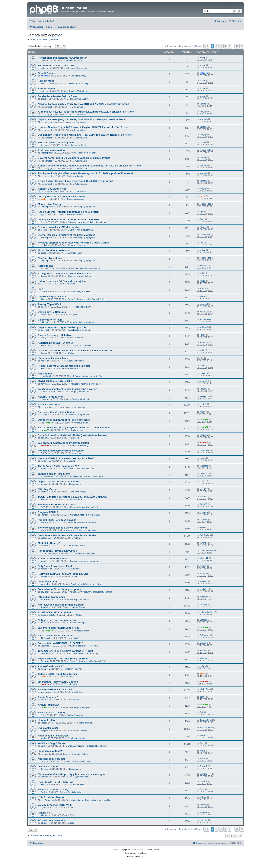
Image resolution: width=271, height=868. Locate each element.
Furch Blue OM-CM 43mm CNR (56, 65)
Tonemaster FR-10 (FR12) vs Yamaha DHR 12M (65, 651)
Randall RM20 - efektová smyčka (57, 520)
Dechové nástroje (78, 492)
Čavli (43, 746)
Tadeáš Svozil (47, 723)
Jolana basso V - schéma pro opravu (59, 589)
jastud (43, 68)
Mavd (47, 754)
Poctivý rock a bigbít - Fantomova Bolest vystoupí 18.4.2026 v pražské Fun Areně (86, 173)
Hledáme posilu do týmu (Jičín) (56, 143)
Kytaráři (72, 284)
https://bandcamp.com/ (51, 597)
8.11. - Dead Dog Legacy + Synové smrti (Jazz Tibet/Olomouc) (74, 428)
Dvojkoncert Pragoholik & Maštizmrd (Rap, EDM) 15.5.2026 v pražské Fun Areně (85, 135)
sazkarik (44, 584)
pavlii (43, 199)
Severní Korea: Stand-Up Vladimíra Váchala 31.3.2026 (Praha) (74, 158)
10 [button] (237, 46)
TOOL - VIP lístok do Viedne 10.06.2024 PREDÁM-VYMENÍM (73, 497)
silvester (44, 815)
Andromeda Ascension (51, 150)
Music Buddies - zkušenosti (54, 250)
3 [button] (221, 46)
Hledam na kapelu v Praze (53, 358)
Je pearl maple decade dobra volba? (59, 481)
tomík (43, 738)
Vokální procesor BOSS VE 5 (55, 805)
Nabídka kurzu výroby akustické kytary (61, 451)
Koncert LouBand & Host (53, 189)
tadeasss (45, 469)
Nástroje (78, 453)
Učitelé (71, 353)
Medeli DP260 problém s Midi (55, 381)
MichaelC (45, 268)
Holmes (44, 499)
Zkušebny (75, 438)
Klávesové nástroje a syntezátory (85, 268)
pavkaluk (45, 592)
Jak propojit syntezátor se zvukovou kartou (63, 443)
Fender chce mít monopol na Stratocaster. (63, 58)
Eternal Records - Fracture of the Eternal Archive (67, 235)
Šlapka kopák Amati (49, 404)
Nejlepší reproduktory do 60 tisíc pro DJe (62, 327)
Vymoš (44, 808)
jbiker (43, 299)
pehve (43, 700)
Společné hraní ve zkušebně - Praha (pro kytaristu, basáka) (73, 435)
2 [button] (217, 46)
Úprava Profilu (46, 720)
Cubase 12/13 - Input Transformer (57, 674)
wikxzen (45, 76)
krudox (44, 291)
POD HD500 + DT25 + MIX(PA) (55, 782)
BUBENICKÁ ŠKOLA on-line (54, 612)
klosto (43, 761)
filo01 (43, 368)
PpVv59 (44, 507)
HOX (41, 289)
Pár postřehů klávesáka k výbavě (57, 551)
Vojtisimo (45, 646)
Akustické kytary (75, 792)
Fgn (42, 214)
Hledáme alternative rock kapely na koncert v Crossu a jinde (73, 243)
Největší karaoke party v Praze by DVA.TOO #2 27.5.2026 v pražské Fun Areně (83, 104)
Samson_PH (46, 777)
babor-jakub (46, 476)
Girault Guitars (46, 73)
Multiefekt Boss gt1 (49, 543)
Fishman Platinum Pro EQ (53, 790)
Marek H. (45, 561)
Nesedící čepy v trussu (51, 759)
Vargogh (48, 107)
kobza (43, 253)
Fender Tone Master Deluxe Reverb (59, 96)
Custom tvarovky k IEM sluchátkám (59, 227)
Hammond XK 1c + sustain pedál (57, 505)
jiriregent (45, 576)
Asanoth (44, 607)
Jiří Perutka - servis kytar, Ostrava (58, 682)
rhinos (43, 461)
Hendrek (45, 445)
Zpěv (74, 315)
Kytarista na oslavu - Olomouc (56, 343)
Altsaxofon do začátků (51, 666)
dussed (44, 145)
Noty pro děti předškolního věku (57, 620)
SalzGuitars (46, 453)
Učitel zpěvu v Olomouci (52, 312)
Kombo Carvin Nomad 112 (53, 558)
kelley (43, 60)
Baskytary (78, 692)
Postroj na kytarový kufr (52, 297)
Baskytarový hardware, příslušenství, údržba (91, 592)
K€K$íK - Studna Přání (51, 397)
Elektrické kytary (75, 60)
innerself (45, 307)
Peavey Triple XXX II (50, 304)
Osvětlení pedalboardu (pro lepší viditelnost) (64, 420)
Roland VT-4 (45, 813)
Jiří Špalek (45, 638)
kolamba (45, 438)
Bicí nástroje (79, 407)
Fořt (43, 715)
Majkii (43, 284)
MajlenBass (46, 692)
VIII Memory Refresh (50, 320)
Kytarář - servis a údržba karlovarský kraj (62, 281)
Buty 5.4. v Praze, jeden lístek (55, 566)
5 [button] (230, 46)
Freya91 (44, 392)
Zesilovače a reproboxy (80, 330)
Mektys (44, 230)
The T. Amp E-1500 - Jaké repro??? (58, 466)
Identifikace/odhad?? (50, 751)
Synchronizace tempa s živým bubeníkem (62, 528)
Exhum (48, 800)
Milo (43, 530)
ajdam (43, 669)
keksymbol (46, 399)
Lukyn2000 (46, 376)
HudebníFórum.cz (84, 723)
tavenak (44, 546)
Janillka (44, 623)
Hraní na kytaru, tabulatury (80, 276)
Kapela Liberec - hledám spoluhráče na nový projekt (69, 212)
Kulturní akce (80, 107)
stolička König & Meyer (51, 743)
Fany (43, 222)
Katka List (45, 315)
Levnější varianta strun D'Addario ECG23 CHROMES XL (71, 220)
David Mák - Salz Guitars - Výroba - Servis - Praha (67, 535)
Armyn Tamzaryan (48, 705)
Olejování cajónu (48, 766)
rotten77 (49, 423)
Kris (42, 361)
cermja (44, 484)
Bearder (44, 653)
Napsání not (45, 374)
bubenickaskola (48, 615)
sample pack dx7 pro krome (54, 474)
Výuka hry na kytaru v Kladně (55, 635)
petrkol (44, 245)
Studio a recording (76, 199)
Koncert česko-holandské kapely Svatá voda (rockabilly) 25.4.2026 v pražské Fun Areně (89, 166)
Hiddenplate (46, 153)
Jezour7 (44, 769)
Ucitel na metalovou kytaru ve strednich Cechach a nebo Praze (75, 350)
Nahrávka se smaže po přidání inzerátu (61, 605)
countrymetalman (49, 553)
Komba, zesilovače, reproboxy (83, 522)
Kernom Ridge (46, 89)
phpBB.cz (143, 853)
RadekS (44, 522)
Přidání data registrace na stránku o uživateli (64, 366)
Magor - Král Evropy (50, 204)
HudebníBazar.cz (76, 368)
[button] (206, 46)
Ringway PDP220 (48, 512)
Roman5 (45, 515)
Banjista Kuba (47, 730)
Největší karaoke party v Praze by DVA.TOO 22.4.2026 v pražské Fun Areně (82, 119)
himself (44, 569)
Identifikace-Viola (48, 582)
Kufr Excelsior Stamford (52, 797)
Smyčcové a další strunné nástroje (86, 584)
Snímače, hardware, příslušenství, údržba (87, 222)
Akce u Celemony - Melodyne (55, 335)
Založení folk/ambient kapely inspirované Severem (67, 389)
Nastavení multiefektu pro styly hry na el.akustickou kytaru (73, 774)
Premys (44, 661)
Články (70, 677)
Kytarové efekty (81, 423)
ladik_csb (45, 330)
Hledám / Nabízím (78, 145)
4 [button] (225, 46)
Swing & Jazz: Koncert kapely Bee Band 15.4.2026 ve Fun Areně (75, 181)
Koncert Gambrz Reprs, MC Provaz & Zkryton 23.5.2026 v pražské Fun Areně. (83, 127)
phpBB (126, 850)
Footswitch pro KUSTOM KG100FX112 (60, 643)
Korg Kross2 (45, 266)
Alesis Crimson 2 (48, 697)
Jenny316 (45, 384)
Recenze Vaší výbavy (77, 68)
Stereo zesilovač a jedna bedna (56, 412)
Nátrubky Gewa (47, 489)
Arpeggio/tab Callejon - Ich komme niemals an (65, 273)
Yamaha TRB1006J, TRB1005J (56, 689)
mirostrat (45, 600)
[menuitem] (51, 21)
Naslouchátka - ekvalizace (53, 736)
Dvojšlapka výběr (48, 728)
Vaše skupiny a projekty (85, 153)
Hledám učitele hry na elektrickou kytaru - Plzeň (66, 458)
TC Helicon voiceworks (51, 820)
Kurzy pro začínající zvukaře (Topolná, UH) (63, 574)
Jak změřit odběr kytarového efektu (59, 628)
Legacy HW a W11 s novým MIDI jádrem (61, 196)
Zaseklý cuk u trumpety (52, 713)
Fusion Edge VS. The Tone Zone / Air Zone (63, 659)
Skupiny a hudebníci (81, 345)
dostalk (48, 407)
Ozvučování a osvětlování (81, 230)
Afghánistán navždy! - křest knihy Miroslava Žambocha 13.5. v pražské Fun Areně (86, 112)
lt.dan (43, 276)
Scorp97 (45, 492)
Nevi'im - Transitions (50, 258)
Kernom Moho (46, 81)
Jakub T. (45, 784)
